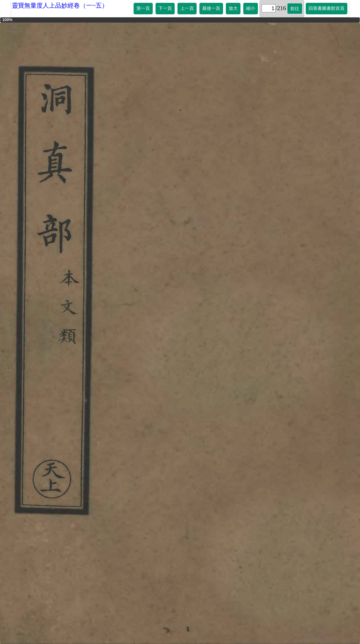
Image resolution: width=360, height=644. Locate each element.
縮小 (251, 8)
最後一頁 (211, 8)
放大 (233, 8)
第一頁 (143, 8)
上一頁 (187, 8)
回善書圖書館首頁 (327, 8)
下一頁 (165, 8)
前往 (295, 9)
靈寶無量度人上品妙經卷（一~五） (60, 5)
